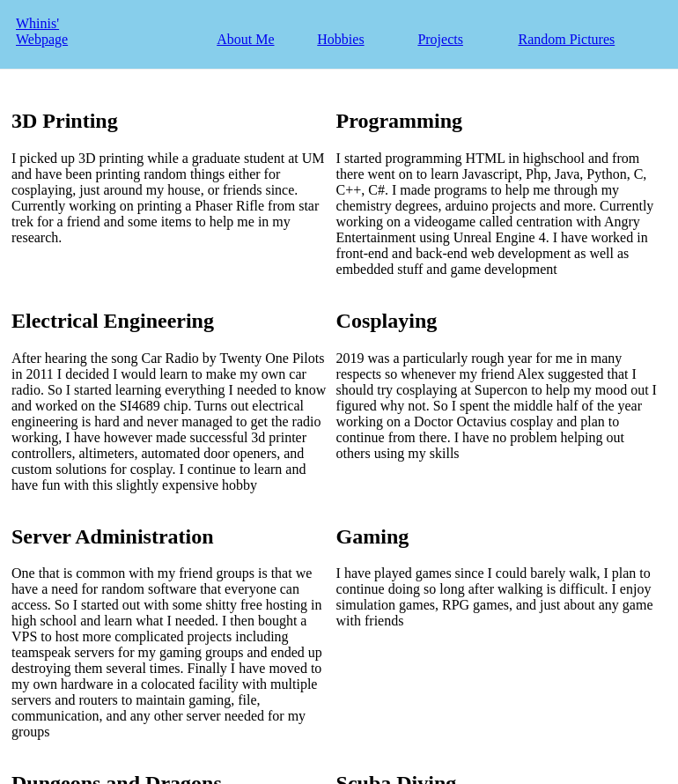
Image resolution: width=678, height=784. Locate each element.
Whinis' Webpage (42, 31)
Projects (440, 39)
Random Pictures (566, 39)
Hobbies (340, 39)
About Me (245, 39)
